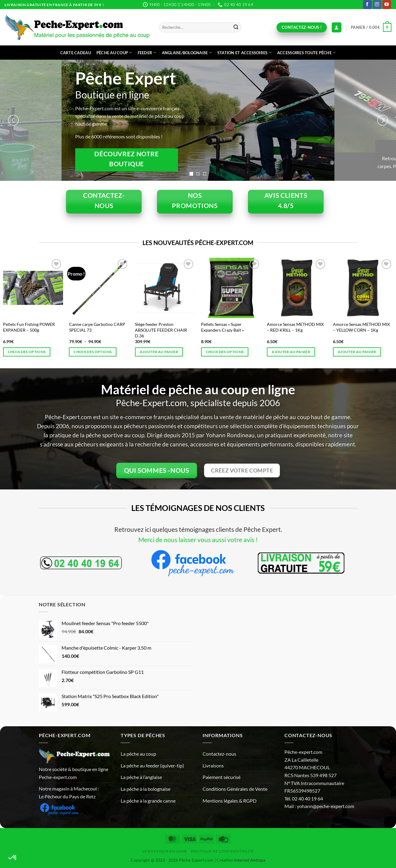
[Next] (383, 120)
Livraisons (213, 765)
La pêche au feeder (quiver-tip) (152, 765)
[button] (371, 28)
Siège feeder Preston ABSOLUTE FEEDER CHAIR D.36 (161, 330)
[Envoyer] (236, 28)
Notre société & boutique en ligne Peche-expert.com (74, 773)
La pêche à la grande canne (148, 801)
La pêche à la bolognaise (146, 789)
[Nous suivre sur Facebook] (367, 5)
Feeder (147, 53)
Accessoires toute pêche (306, 53)
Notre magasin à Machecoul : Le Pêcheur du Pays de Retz (69, 792)
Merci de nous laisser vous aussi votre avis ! (198, 540)
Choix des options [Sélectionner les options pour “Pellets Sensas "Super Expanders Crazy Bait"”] (225, 352)
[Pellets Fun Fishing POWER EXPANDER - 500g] (33, 288)
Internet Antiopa (250, 860)
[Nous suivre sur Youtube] (387, 5)
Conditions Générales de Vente (235, 789)
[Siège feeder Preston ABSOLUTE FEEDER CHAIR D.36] (165, 288)
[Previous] (13, 120)
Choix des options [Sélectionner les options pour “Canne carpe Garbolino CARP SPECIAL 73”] (93, 352)
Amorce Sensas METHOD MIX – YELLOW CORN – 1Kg (361, 327)
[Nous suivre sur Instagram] (377, 5)
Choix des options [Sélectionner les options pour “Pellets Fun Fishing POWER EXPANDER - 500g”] (27, 352)
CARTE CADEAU (76, 53)
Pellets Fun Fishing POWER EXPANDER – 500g (29, 327)
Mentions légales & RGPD (230, 801)
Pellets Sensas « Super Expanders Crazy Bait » (222, 327)
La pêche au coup (138, 754)
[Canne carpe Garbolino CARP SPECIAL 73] (99, 288)
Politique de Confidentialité (222, 851)
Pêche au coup (114, 53)
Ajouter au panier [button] (159, 352)
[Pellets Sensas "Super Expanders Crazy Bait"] (231, 288)
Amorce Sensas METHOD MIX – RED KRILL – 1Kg (295, 327)
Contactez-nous (219, 754)
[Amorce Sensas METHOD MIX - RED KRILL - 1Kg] (297, 288)
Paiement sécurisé (221, 777)
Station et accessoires (245, 53)
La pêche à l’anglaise (141, 777)
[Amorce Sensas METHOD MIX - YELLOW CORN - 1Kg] (363, 288)
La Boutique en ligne (165, 851)
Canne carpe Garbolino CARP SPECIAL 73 (97, 327)
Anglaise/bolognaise (187, 53)
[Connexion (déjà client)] (337, 27)
